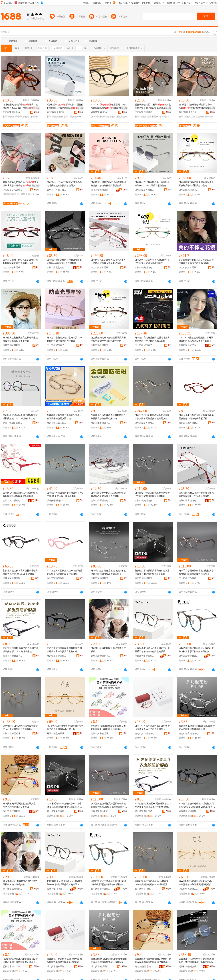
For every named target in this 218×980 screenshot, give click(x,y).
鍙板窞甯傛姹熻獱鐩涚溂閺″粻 (101, 112)
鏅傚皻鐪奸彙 (109, 117)
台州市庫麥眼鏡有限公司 (101, 423)
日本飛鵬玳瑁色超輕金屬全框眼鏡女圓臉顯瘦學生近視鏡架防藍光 (196, 184)
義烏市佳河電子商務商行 (57, 190)
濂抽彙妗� (34, 194)
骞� (36, 112)
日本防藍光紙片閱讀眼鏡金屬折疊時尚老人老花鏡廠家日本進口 (20, 805)
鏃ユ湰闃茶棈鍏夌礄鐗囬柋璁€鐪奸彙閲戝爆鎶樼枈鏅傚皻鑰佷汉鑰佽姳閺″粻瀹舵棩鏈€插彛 (153, 961)
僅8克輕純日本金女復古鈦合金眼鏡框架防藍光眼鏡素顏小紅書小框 (65, 728)
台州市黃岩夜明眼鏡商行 (101, 734)
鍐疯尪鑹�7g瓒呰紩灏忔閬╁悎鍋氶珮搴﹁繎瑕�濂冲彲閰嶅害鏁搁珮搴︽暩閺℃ (21, 184)
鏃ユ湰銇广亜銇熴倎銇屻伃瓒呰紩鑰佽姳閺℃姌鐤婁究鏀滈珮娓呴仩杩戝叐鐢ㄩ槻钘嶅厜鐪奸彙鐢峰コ (64, 961)
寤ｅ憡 (80, 108)
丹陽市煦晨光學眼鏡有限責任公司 (57, 734)
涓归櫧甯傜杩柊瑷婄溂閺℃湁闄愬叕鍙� (13, 112)
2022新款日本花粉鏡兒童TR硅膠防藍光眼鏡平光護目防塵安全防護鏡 (65, 572)
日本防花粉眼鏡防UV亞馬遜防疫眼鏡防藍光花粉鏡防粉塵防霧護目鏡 (109, 184)
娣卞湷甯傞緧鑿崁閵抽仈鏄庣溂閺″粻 (145, 889)
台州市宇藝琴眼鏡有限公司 (57, 578)
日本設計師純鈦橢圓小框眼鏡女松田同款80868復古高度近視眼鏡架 (64, 262)
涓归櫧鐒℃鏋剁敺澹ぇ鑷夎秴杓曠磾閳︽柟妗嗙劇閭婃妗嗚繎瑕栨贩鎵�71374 (65, 106)
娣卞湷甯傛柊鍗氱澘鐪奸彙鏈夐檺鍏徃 (101, 889)
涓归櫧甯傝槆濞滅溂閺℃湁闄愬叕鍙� (189, 967)
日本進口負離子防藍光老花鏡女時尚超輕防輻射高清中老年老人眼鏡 (20, 262)
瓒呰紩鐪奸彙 (21, 194)
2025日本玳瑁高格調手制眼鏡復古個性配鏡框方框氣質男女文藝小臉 (64, 650)
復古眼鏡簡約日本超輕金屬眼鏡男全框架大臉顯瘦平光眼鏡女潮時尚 (108, 339)
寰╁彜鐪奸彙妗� (24, 117)
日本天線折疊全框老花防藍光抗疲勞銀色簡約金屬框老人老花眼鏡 (108, 495)
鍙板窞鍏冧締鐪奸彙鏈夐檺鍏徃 (189, 811)
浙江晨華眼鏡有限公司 (13, 578)
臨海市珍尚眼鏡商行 (189, 734)
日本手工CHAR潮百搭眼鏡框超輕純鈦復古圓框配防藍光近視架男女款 (152, 417)
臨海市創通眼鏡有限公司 (145, 578)
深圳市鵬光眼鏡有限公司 (189, 190)
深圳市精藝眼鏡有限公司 (101, 578)
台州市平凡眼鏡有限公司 (189, 501)
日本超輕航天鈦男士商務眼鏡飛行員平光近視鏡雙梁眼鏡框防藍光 (152, 262)
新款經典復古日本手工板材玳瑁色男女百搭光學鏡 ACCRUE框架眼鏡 (20, 572)
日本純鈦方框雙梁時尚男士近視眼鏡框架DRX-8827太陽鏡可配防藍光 (152, 184)
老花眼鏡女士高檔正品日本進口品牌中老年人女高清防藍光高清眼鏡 (196, 262)
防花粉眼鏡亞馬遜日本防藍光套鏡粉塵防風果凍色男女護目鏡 (64, 417)
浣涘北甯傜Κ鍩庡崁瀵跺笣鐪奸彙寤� (101, 811)
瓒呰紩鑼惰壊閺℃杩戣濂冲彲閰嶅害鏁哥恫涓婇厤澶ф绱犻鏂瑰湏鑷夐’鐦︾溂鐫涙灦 (153, 106)
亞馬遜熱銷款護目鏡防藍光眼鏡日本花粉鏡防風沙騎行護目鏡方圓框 (108, 728)
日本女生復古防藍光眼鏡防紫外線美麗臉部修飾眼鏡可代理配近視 (196, 417)
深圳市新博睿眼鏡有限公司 (189, 656)
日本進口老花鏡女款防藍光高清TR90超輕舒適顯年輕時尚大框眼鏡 (65, 339)
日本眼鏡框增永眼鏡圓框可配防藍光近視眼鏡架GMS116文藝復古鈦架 (20, 417)
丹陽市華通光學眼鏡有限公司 (189, 345)
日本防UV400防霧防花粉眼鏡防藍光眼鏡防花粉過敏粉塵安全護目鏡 (20, 495)
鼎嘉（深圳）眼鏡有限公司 (13, 423)
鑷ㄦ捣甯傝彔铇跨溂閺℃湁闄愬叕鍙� (145, 811)
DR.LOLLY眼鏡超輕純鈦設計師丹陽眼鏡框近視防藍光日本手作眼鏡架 (196, 339)
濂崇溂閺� (96, 117)
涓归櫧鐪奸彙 (198, 117)
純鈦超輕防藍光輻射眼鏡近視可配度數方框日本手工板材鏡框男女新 (196, 650)
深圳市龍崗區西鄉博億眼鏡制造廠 (145, 190)
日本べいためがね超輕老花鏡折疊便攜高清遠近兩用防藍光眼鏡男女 (152, 728)
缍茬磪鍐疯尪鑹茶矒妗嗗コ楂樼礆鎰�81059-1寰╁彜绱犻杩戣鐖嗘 (20, 106)
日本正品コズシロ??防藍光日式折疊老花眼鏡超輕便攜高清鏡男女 (64, 184)
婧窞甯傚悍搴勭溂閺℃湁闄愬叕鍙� (145, 967)
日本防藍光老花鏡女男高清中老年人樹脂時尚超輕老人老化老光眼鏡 (108, 262)
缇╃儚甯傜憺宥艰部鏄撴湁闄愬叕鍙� (13, 889)
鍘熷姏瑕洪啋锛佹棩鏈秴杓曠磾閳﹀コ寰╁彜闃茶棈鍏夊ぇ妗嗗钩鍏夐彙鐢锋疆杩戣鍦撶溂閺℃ (153, 883)
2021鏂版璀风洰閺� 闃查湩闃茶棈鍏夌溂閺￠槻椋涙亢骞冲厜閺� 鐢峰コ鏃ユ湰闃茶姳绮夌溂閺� (153, 805)
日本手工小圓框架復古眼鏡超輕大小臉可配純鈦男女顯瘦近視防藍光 (196, 572)
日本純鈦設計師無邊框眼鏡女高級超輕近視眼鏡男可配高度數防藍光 (108, 572)
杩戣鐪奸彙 (9, 117)
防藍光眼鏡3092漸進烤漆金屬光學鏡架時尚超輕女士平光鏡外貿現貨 (196, 495)
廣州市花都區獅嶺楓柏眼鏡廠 (189, 423)
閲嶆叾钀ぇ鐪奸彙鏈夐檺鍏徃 (57, 889)
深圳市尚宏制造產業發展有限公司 (57, 268)
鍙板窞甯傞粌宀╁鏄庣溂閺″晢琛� (13, 967)
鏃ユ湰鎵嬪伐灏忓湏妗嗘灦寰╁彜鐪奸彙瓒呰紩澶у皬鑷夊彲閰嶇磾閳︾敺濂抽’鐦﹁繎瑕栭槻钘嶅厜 (109, 805)
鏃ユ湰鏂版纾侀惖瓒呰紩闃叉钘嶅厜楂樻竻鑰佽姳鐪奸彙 (20, 883)
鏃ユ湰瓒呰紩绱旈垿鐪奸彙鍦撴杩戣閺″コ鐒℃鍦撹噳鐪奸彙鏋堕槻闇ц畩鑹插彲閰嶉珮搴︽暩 (197, 961)
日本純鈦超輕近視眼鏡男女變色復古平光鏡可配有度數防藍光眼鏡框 (152, 495)
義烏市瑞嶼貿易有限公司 (101, 656)
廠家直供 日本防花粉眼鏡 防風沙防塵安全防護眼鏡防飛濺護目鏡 (197, 728)
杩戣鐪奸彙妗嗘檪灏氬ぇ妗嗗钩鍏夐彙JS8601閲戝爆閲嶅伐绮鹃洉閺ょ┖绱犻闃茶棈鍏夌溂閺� (65, 883)
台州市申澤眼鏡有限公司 (101, 501)
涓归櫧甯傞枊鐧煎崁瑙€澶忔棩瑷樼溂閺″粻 (145, 112)
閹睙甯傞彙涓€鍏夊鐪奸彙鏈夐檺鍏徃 (57, 112)
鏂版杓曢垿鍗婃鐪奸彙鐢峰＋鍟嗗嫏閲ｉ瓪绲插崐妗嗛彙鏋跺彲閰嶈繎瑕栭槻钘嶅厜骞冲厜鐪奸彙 (64, 805)
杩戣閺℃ (164, 117)
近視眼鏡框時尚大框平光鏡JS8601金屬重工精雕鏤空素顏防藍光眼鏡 (152, 650)
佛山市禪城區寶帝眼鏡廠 (189, 578)
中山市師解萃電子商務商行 (13, 268)
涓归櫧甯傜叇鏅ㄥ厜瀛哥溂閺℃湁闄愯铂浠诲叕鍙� (189, 889)
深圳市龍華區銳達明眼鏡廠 (13, 734)
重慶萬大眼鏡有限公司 (145, 656)
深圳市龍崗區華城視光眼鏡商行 (145, 423)
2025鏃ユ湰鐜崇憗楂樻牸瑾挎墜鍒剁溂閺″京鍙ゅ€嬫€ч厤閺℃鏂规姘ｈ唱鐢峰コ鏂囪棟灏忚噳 (197, 805)
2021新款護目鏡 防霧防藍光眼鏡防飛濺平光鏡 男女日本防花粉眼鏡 (21, 650)
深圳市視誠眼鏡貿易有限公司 (145, 501)
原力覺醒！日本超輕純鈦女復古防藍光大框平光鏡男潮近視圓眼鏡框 (20, 728)
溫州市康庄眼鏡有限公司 (13, 811)
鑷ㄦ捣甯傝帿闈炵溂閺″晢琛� (57, 967)
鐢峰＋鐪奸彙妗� (72, 117)
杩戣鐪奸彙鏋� (55, 117)
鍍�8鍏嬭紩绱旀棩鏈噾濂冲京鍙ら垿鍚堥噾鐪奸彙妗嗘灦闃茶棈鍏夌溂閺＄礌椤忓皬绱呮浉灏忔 (196, 883)
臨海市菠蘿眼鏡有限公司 (13, 656)
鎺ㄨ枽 (36, 108)
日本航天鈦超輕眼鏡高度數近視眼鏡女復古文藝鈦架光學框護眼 (20, 339)
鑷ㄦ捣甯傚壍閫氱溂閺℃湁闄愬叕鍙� (57, 811)
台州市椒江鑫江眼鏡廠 (57, 423)
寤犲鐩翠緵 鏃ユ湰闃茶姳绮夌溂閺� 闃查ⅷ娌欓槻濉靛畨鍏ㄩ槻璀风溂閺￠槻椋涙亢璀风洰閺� (109, 961)
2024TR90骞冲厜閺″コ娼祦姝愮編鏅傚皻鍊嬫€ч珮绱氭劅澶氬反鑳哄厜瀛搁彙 (108, 106)
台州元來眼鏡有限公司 (57, 656)
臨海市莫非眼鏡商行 (145, 734)
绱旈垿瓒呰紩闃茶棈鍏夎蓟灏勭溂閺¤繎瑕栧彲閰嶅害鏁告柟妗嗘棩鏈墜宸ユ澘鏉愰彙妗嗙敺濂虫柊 (108, 883)
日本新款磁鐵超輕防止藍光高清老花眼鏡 (108, 650)
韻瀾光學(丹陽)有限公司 (57, 501)
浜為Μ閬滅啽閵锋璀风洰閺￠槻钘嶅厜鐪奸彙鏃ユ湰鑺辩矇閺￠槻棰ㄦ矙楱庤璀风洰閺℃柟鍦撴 (21, 961)
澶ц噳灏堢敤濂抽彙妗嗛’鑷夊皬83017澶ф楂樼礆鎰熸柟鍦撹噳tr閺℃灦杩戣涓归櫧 (197, 106)
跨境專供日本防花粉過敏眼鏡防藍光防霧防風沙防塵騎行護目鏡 (108, 417)
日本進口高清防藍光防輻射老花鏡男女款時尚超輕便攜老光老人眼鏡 (152, 339)
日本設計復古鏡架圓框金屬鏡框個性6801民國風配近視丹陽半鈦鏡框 (65, 495)
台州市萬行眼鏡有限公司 (13, 501)
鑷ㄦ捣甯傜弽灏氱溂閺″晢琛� (101, 967)
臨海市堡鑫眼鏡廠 (100, 190)
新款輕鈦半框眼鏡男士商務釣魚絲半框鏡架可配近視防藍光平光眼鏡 (152, 572)
